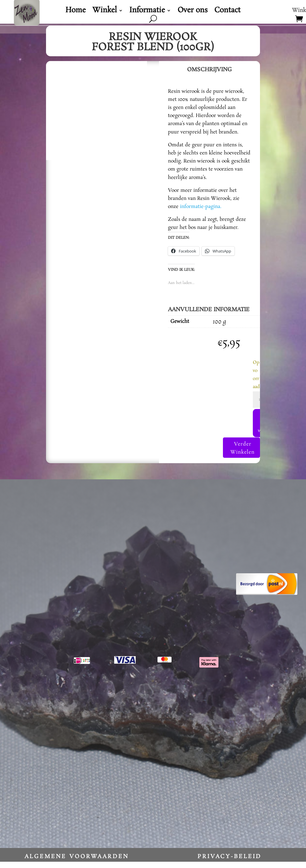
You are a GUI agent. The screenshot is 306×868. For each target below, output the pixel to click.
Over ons (193, 12)
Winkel (105, 12)
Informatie (147, 12)
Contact (227, 12)
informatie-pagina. (201, 207)
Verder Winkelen (242, 454)
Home (76, 12)
